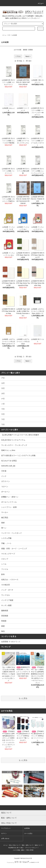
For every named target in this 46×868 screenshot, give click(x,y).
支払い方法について (14, 845)
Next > (28, 56)
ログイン (4, 833)
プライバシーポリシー (31, 848)
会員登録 (27, 828)
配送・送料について (27, 845)
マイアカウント (6, 828)
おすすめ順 (18, 50)
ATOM (32, 850)
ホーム (4, 35)
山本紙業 (14, 35)
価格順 (25, 50)
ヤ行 (9, 35)
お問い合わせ (5, 838)
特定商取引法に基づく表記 (16, 848)
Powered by (23, 862)
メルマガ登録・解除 (18, 850)
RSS (28, 850)
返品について (39, 845)
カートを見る (28, 833)
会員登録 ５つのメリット (11, 642)
